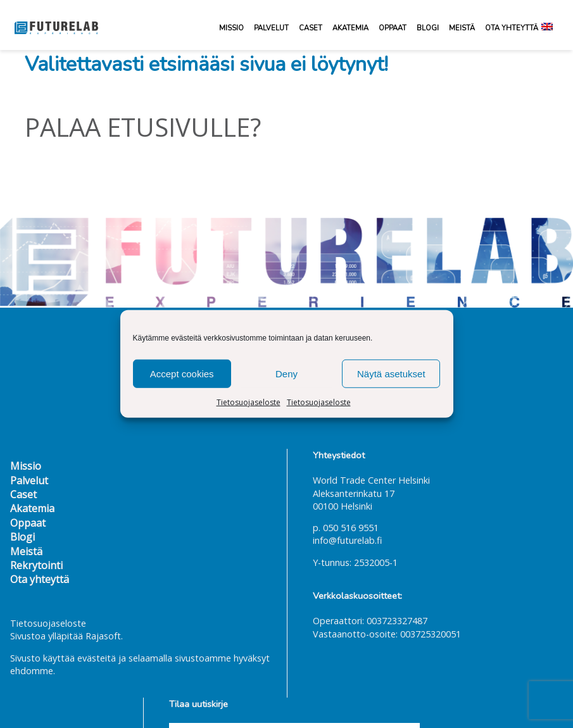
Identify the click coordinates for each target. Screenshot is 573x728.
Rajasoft (103, 636)
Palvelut (271, 28)
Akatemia (350, 28)
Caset (311, 28)
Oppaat (393, 28)
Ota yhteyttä (512, 28)
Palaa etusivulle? (143, 127)
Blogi (428, 28)
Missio (231, 28)
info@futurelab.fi (347, 540)
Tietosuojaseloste (249, 402)
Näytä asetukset (391, 373)
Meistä (462, 28)
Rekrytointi (36, 565)
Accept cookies (182, 373)
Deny (286, 373)
